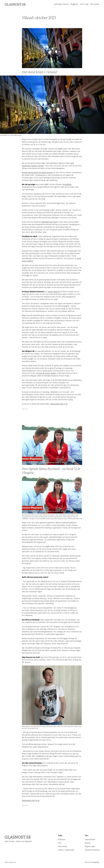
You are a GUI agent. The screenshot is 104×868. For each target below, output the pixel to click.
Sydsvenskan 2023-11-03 (59, 404)
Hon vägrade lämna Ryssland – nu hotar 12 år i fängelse (51, 471)
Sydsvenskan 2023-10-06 (31, 801)
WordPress (96, 862)
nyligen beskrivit (54, 292)
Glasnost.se (15, 4)
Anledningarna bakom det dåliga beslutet (37, 173)
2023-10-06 (25, 806)
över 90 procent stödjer (47, 373)
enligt (49, 222)
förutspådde (67, 184)
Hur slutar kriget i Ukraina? (40, 72)
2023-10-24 (25, 409)
